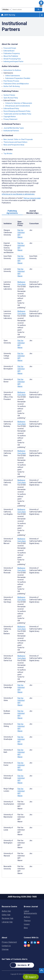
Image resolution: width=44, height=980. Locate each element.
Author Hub (6, 911)
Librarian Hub (7, 922)
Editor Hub (6, 915)
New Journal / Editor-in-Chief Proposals (18, 139)
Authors (27, 917)
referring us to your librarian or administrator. (18, 194)
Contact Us (6, 946)
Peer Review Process (11, 81)
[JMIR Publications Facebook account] (32, 942)
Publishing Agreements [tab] (12, 212)
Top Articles (8, 154)
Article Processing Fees (12, 59)
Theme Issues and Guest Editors (15, 142)
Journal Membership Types (14, 128)
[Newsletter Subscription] (22, 965)
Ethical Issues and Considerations (18, 106)
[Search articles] (38, 9)
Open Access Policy (11, 98)
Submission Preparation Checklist (18, 78)
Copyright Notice (10, 117)
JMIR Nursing (8, 15)
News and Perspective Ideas (14, 145)
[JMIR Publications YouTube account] (38, 942)
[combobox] (23, 9)
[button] (41, 3)
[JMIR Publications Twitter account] (28, 942)
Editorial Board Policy (11, 108)
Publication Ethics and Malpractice (16, 84)
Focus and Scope (10, 48)
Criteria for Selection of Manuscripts (19, 103)
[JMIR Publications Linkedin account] (35, 942)
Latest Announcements (30, 912)
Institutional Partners (11, 131)
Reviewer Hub (8, 918)
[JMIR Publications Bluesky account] (25, 942)
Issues (27, 924)
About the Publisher (11, 56)
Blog (26, 928)
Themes (27, 921)
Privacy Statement (10, 119)
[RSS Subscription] (29, 945)
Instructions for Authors (12, 70)
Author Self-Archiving (12, 86)
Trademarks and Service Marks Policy (17, 114)
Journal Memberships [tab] (33, 212)
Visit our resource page (32, 198)
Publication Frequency (12, 53)
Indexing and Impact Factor (13, 61)
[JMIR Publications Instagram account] (25, 945)
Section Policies (9, 95)
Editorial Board (9, 51)
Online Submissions (13, 76)
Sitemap (5, 949)
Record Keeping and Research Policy (17, 111)
